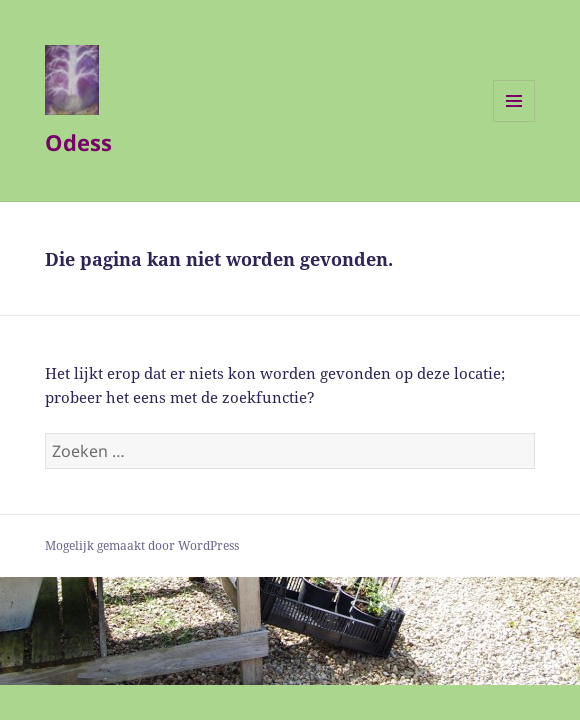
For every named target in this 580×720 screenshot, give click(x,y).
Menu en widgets (514, 121)
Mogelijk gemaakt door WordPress (142, 545)
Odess (78, 142)
